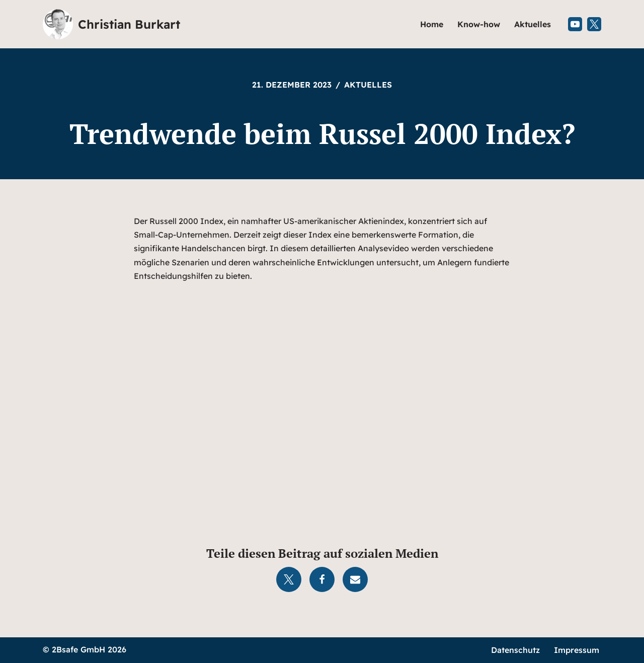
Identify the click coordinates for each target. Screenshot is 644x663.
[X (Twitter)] (594, 24)
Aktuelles (533, 24)
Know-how (479, 24)
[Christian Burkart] (111, 24)
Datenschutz (515, 650)
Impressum (577, 650)
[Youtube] (575, 24)
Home (432, 24)
